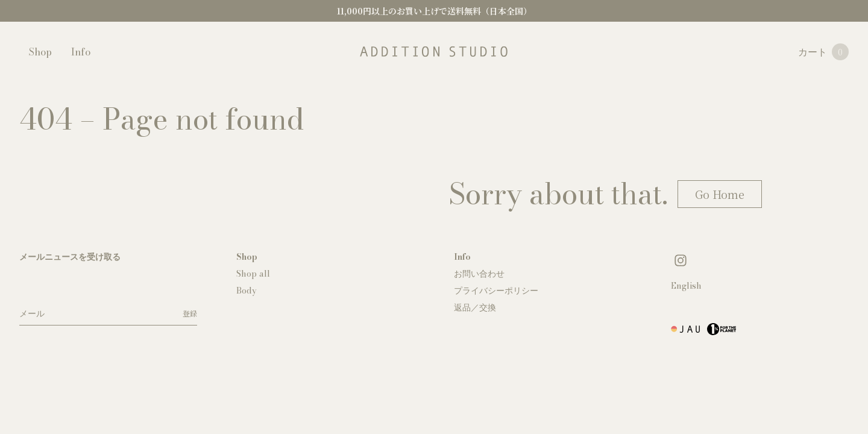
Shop (40, 52)
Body (247, 291)
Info (81, 52)
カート (823, 52)
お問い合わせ (479, 274)
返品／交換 (475, 307)
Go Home (720, 194)
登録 (190, 313)
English (686, 286)
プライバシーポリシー (496, 291)
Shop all (253, 274)
